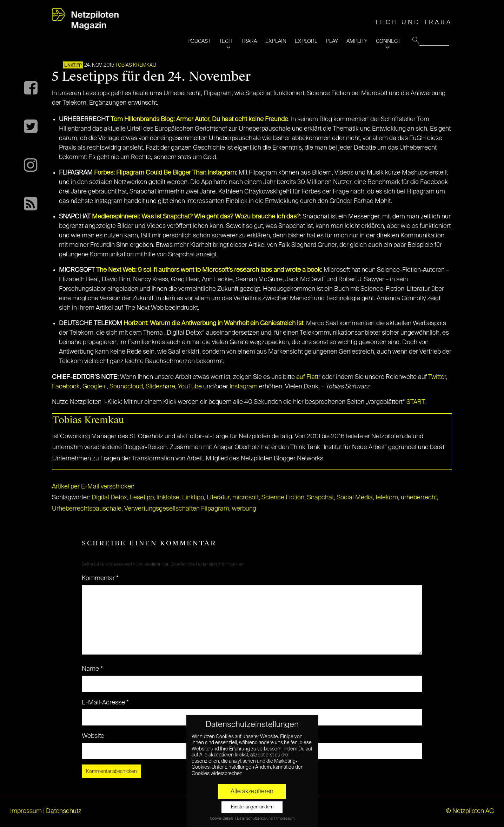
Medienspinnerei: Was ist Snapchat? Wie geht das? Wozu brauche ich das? (196, 217)
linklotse (168, 498)
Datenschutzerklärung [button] (255, 819)
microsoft (246, 498)
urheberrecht (419, 498)
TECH (226, 41)
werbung (244, 509)
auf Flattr (308, 377)
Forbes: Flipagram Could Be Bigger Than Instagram (165, 173)
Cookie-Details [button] (222, 819)
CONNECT (388, 41)
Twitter (437, 377)
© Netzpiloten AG (470, 811)
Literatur (218, 498)
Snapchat (320, 498)
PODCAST (199, 41)
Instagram (244, 387)
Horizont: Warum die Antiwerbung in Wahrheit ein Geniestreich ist (213, 323)
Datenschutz (64, 811)
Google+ (95, 387)
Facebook (66, 387)
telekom (387, 498)
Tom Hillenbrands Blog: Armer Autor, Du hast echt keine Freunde (199, 119)
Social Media (355, 498)
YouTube (190, 387)
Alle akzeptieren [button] (252, 792)
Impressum (26, 811)
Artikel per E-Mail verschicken (93, 487)
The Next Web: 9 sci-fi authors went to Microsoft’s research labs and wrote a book (208, 270)
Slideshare (160, 387)
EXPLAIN (276, 41)
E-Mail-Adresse (105, 703)
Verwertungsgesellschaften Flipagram (177, 509)
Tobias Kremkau (136, 65)
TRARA (249, 41)
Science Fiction (283, 498)
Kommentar (100, 578)
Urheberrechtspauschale (87, 509)
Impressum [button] (285, 819)
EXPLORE (306, 41)
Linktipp (73, 66)
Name (92, 669)
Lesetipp (142, 498)
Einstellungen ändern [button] (252, 807)
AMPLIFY (357, 41)
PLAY (332, 41)
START (415, 402)
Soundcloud (126, 387)
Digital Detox (109, 498)
